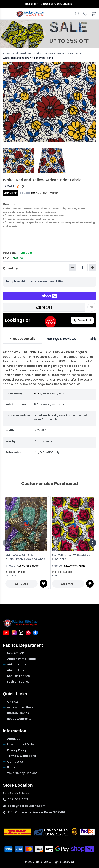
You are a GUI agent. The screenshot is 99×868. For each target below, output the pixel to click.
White (38, 394)
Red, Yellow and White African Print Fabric (71, 557)
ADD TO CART (44, 307)
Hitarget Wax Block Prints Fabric (57, 54)
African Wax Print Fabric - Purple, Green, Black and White (25, 557)
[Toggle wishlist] (92, 307)
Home (7, 54)
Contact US (82, 320)
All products (23, 54)
